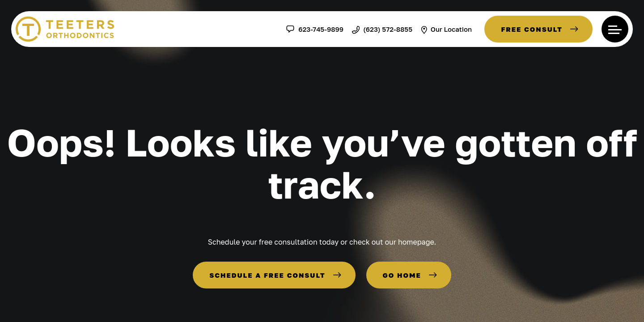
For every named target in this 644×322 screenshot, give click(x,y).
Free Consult (532, 29)
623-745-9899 (314, 29)
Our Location (446, 29)
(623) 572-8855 (382, 29)
